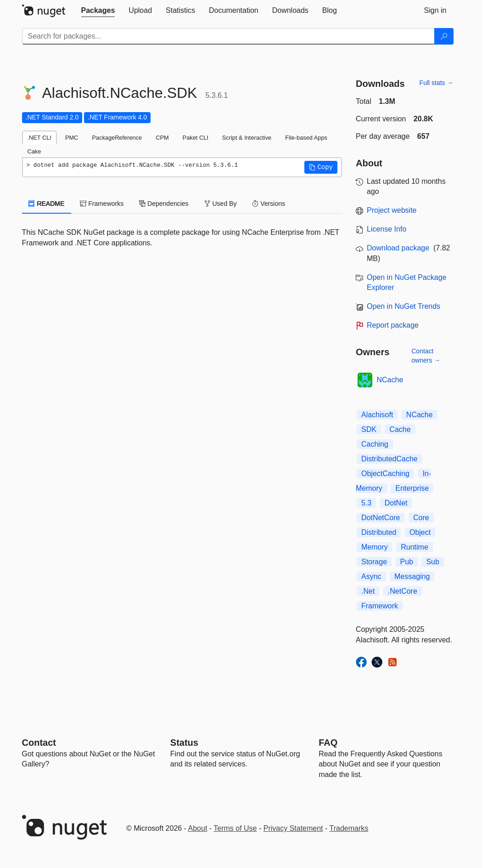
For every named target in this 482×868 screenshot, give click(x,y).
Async (371, 576)
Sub (432, 562)
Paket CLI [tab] (196, 138)
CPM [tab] (162, 138)
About (198, 828)
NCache (390, 380)
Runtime (415, 547)
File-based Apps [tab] (306, 138)
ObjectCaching (385, 474)
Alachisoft (377, 415)
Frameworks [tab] (102, 204)
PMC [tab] (72, 138)
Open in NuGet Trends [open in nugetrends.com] (404, 306)
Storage (374, 562)
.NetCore (403, 591)
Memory (375, 547)
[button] (321, 167)
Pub (407, 562)
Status (184, 743)
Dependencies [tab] (164, 204)
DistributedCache (390, 459)
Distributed (379, 532)
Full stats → (437, 83)
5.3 (366, 503)
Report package (393, 325)
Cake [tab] (34, 151)
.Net (368, 591)
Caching (375, 444)
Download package (398, 248)
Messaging (412, 576)
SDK (369, 429)
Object (420, 532)
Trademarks (349, 828)
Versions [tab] (269, 204)
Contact (39, 743)
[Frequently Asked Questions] (328, 743)
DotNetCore (381, 518)
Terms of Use (235, 828)
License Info (387, 229)
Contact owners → (426, 356)
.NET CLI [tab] (39, 138)
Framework (380, 606)
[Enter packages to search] (228, 36)
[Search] (444, 36)
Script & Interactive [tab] (247, 138)
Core (421, 518)
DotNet (396, 503)
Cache (400, 429)
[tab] (98, 11)
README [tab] (47, 204)
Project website (392, 210)
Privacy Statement (293, 828)
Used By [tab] (221, 204)
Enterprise (412, 488)
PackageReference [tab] (117, 138)
